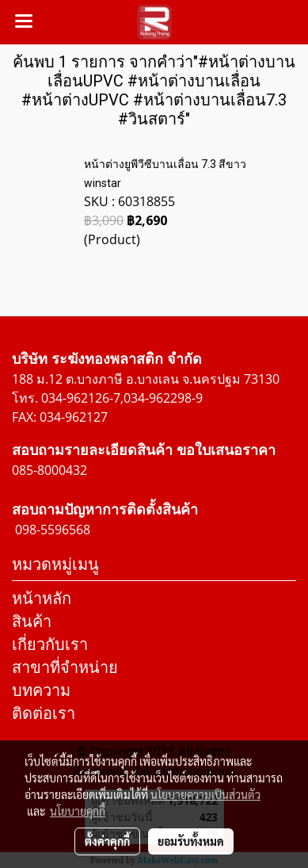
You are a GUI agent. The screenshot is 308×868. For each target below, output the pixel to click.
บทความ (41, 690)
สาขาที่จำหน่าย (65, 667)
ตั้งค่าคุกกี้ (107, 841)
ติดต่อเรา (44, 713)
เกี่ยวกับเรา (50, 644)
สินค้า (32, 621)
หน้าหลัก (42, 598)
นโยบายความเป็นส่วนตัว (205, 794)
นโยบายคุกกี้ (78, 811)
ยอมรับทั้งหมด (191, 841)
